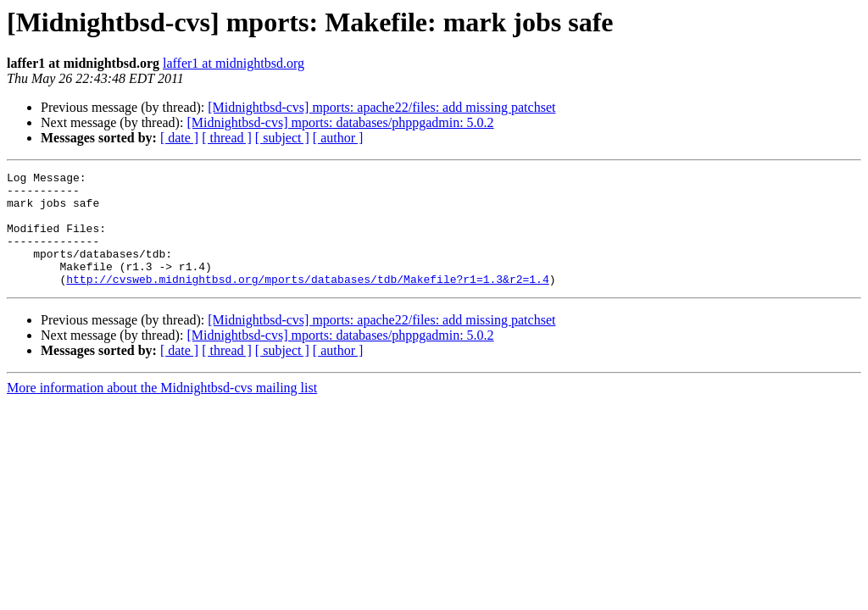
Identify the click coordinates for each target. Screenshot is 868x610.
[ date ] (179, 138)
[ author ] (338, 138)
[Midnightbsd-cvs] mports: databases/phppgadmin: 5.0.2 (340, 122)
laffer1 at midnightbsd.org (234, 63)
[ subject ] (282, 138)
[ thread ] (227, 138)
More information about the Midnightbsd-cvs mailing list (162, 410)
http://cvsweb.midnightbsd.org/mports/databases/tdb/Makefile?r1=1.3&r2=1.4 (307, 302)
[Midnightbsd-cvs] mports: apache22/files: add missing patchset (381, 107)
